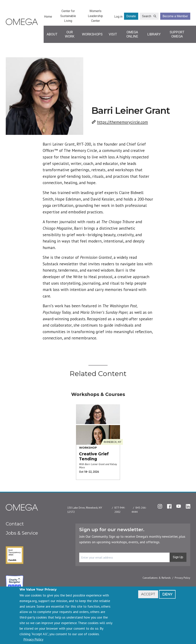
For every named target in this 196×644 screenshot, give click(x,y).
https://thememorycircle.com (122, 122)
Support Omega (177, 34)
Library (154, 34)
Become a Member (175, 16)
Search (147, 16)
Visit (113, 34)
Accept (148, 594)
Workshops (92, 34)
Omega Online (132, 34)
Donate (131, 16)
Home (48, 17)
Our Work (70, 34)
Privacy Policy (183, 578)
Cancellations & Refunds (157, 578)
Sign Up (178, 557)
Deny (167, 594)
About (52, 34)
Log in (118, 17)
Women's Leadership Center (95, 16)
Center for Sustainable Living (68, 16)
